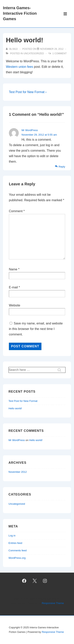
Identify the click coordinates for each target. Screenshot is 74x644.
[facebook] (24, 581)
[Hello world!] (52, 49)
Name (13, 269)
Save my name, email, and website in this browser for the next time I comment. (36, 329)
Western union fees (20, 67)
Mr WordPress (30, 130)
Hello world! (15, 408)
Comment (17, 211)
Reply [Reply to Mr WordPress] (62, 167)
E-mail (13, 287)
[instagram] (45, 581)
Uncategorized (34, 53)
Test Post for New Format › (28, 92)
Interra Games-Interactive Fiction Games (20, 13)
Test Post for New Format (23, 401)
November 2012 (18, 472)
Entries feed (15, 543)
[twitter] (35, 581)
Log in (12, 536)
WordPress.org (17, 558)
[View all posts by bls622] (12, 49)
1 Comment (60, 53)
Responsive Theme (53, 603)
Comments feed (18, 550)
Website (15, 305)
